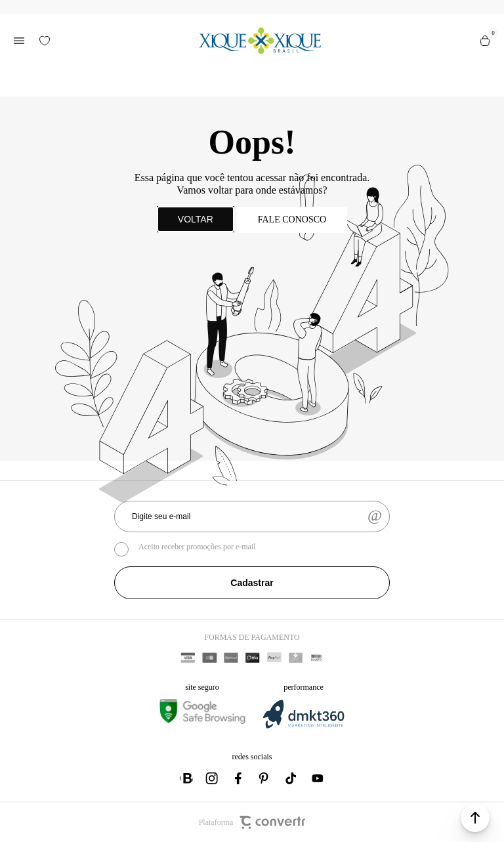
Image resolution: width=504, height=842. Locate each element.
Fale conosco (292, 220)
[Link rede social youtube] (318, 778)
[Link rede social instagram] (213, 778)
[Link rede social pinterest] (265, 778)
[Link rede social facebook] (239, 778)
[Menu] (19, 41)
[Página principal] (260, 41)
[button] (475, 818)
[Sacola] (485, 41)
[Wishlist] (45, 41)
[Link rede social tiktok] (291, 778)
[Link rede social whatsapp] (186, 778)
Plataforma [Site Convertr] (252, 822)
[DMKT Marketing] (303, 726)
